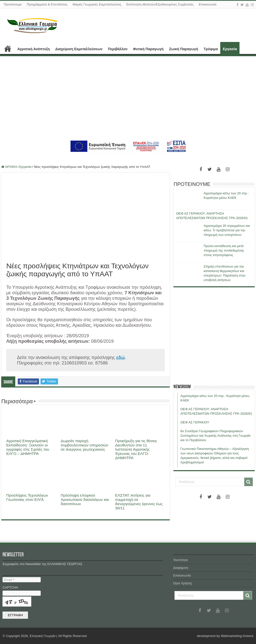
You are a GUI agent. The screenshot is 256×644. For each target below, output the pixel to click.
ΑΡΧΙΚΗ (8, 48)
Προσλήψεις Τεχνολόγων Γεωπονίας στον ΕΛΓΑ (27, 497)
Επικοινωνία (208, 4)
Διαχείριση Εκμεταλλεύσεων (79, 49)
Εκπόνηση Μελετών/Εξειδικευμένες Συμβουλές (160, 4)
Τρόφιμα (211, 49)
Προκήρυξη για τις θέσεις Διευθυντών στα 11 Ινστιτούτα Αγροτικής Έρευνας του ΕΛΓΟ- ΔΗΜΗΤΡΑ (136, 449)
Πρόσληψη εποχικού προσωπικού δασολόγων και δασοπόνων (85, 499)
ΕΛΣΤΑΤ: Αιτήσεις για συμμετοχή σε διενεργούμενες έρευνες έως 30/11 (139, 502)
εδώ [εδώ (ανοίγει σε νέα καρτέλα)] (121, 357)
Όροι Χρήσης (183, 583)
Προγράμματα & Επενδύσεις (47, 4)
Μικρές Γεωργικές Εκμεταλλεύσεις (97, 4)
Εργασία (230, 49)
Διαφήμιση (181, 568)
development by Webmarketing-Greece (225, 636)
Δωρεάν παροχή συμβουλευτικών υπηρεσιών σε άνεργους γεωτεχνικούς (84, 445)
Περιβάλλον (118, 49)
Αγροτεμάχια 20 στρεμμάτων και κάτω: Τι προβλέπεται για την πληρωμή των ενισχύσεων (227, 230)
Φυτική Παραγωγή (148, 49)
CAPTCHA (11, 587)
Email (9, 580)
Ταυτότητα (180, 560)
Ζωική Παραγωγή (183, 49)
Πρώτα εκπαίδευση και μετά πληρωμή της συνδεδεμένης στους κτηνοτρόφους (224, 250)
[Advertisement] (128, 97)
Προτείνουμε (13, 4)
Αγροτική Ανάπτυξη (33, 49)
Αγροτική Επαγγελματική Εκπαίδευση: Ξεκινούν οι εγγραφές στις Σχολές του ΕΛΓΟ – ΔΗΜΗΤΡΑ (28, 447)
